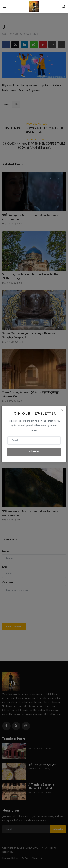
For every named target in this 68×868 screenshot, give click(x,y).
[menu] (5, 6)
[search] (63, 6)
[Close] (62, 410)
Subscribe (34, 452)
